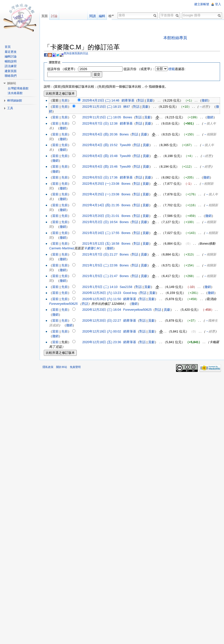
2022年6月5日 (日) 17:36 (100, 177)
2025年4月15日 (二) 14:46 (101, 100)
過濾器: (177, 69)
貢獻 (150, 100)
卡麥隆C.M (92, 248)
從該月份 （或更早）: (139, 69)
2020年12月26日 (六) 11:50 (102, 299)
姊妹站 (12, 83)
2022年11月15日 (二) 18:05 (102, 117)
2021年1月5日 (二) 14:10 (100, 287)
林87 (127, 107)
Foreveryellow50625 (63, 304)
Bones (128, 117)
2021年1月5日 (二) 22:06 (100, 265)
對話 (141, 100)
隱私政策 (48, 367)
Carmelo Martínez (62, 248)
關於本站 (62, 367)
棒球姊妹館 (15, 101)
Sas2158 (126, 287)
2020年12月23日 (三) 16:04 (102, 310)
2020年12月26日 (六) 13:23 (102, 293)
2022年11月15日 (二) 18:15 (102, 107)
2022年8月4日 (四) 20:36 (100, 134)
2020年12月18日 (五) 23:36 (102, 342)
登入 (218, 4)
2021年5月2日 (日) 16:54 (100, 222)
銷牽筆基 (128, 100)
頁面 (45, 16)
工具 (10, 108)
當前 (55, 107)
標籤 (172, 69)
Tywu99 (125, 145)
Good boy (130, 293)
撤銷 (205, 100)
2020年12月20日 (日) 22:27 (102, 321)
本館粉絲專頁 (175, 38)
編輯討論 (11, 56)
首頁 (8, 47)
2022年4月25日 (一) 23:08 (101, 184)
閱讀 (96, 16)
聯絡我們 (11, 76)
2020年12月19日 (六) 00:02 (102, 331)
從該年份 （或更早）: (63, 69)
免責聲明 (75, 367)
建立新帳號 (202, 4)
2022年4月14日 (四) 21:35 (101, 205)
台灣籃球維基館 (18, 88)
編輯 (105, 16)
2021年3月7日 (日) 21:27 (100, 254)
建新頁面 (11, 71)
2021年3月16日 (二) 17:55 (101, 233)
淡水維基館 (15, 93)
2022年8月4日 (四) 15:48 (100, 156)
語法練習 (11, 66)
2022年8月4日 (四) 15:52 (100, 145)
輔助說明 (11, 61)
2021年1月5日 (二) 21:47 (100, 276)
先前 (65, 100)
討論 (54, 16)
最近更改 (11, 52)
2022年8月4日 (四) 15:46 (100, 167)
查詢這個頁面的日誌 (76, 53)
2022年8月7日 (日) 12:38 (100, 123)
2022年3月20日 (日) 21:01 (101, 216)
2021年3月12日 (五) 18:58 (101, 244)
